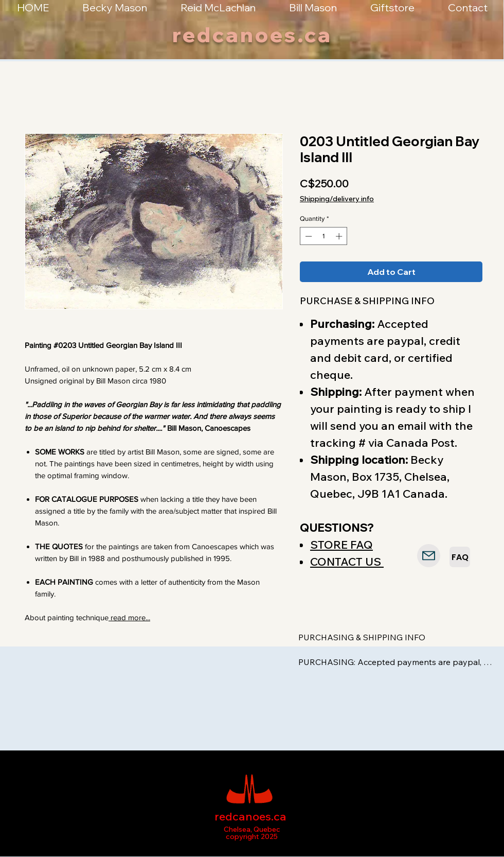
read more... (129, 617)
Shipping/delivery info (337, 199)
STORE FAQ (341, 545)
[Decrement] (308, 236)
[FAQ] (460, 557)
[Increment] (340, 236)
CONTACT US (347, 562)
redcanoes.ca (252, 34)
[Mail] (429, 556)
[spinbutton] (324, 236)
